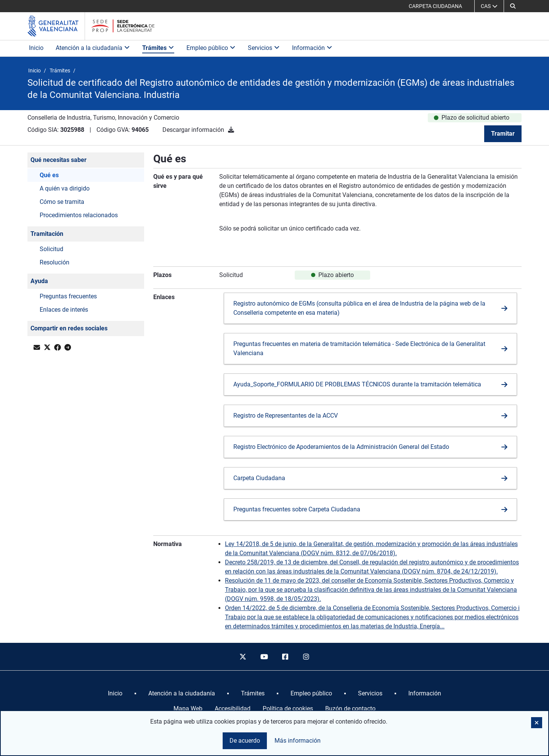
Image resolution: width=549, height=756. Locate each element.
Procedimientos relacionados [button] (79, 215)
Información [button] (312, 48)
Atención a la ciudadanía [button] (93, 48)
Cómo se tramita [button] (62, 202)
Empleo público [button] (211, 48)
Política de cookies (288, 709)
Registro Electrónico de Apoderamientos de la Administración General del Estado (341, 447)
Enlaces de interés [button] (64, 310)
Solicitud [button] (51, 249)
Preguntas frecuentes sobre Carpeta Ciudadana (297, 509)
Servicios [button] (264, 48)
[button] (513, 6)
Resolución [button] (55, 262)
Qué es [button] (49, 175)
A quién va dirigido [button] (65, 188)
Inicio (36, 48)
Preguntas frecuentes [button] (68, 296)
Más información (298, 741)
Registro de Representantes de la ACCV (286, 416)
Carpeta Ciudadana (259, 478)
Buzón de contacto (350, 709)
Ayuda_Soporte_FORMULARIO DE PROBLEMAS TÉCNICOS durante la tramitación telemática (357, 384)
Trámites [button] (158, 48)
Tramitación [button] (47, 234)
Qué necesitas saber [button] (59, 160)
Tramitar (503, 134)
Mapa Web (188, 709)
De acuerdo (245, 741)
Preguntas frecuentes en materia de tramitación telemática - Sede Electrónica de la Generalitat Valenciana (359, 348)
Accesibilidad (233, 709)
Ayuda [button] (39, 281)
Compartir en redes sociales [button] (69, 328)
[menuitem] (115, 694)
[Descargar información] (231, 130)
